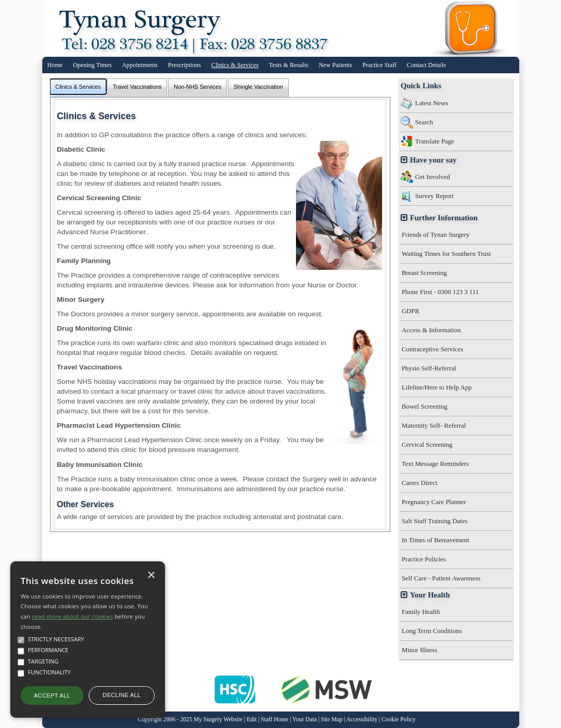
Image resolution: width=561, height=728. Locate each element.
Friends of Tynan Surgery (436, 234)
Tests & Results (289, 65)
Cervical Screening (427, 444)
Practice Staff (379, 65)
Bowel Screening (425, 406)
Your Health (430, 595)
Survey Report (434, 196)
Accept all (52, 695)
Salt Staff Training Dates (435, 521)
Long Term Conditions (432, 631)
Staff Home (275, 719)
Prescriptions (185, 65)
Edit (252, 719)
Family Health (421, 612)
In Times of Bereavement (435, 540)
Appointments (140, 65)
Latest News (432, 103)
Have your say (433, 160)
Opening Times (92, 65)
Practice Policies (424, 559)
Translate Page (435, 141)
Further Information (444, 218)
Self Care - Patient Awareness (441, 578)
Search (424, 122)
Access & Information (431, 330)
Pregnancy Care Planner (434, 502)
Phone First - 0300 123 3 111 (440, 292)
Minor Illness (419, 650)
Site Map (332, 719)
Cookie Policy (399, 719)
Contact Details (426, 65)
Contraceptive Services (432, 349)
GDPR (410, 311)
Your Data (304, 719)
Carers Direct (419, 483)
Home (55, 65)
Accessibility (362, 719)
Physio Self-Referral (429, 368)
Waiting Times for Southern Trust (446, 254)
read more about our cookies (72, 616)
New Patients (335, 65)
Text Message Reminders (435, 464)
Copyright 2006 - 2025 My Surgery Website (190, 719)
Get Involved (433, 177)
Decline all (122, 695)
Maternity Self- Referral (434, 425)
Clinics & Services (235, 65)
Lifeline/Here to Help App (437, 387)
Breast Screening (424, 273)
